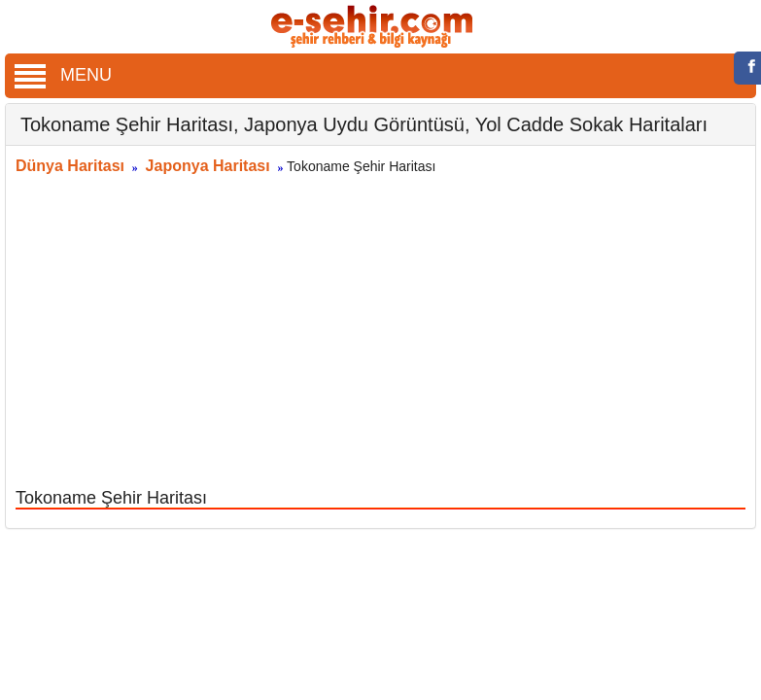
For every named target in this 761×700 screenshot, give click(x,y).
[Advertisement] (381, 333)
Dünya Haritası (70, 166)
